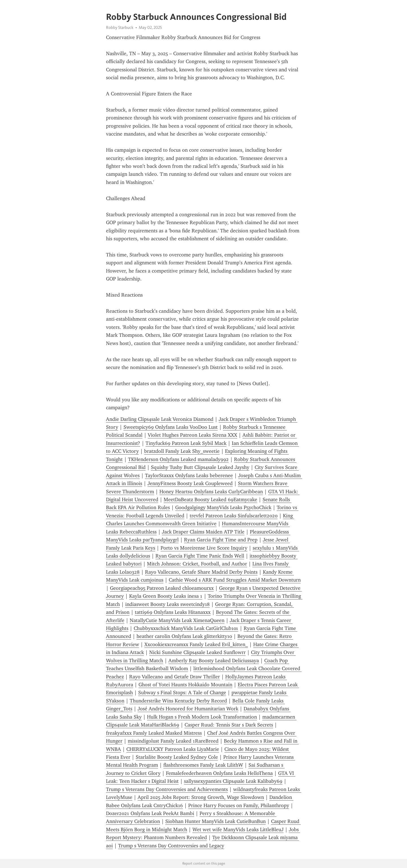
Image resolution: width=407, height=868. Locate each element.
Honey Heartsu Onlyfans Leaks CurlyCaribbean (211, 492)
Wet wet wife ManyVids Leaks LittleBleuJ (238, 830)
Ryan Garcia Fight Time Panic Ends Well (200, 556)
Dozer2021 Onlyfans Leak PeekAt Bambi (150, 813)
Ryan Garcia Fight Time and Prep (221, 540)
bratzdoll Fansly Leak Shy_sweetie (182, 451)
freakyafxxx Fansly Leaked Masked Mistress (154, 733)
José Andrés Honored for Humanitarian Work (188, 709)
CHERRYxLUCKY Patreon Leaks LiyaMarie (173, 749)
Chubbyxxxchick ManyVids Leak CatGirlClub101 (186, 628)
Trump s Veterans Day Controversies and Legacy (171, 846)
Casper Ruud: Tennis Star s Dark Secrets (229, 725)
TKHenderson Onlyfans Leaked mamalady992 (178, 459)
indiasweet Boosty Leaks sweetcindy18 (167, 604)
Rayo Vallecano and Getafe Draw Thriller (175, 677)
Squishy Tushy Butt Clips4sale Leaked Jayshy (200, 467)
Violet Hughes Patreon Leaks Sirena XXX (192, 435)
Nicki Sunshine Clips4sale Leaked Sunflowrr (197, 652)
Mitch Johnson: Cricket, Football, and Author (197, 564)
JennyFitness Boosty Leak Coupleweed (190, 483)
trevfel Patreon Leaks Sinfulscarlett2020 (234, 516)
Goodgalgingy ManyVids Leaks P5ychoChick (223, 507)
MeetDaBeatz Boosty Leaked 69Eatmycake (210, 500)
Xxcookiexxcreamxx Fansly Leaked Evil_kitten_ (196, 644)
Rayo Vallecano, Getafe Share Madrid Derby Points (201, 572)
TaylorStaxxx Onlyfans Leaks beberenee (189, 475)
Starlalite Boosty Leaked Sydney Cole (177, 757)
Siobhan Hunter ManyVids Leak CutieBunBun (216, 821)
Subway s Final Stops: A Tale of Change (182, 693)
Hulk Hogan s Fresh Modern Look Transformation (202, 717)
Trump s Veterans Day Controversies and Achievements (167, 789)
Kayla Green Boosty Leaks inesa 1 (166, 596)
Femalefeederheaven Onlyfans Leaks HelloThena (219, 773)
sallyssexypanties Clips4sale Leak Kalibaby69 (233, 781)
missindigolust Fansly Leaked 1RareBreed (173, 741)
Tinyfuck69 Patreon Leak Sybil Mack (186, 443)
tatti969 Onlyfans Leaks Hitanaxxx (173, 612)
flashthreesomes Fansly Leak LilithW (203, 765)
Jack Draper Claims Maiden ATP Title (203, 532)
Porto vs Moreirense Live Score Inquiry (204, 548)
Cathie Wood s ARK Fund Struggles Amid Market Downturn (235, 580)
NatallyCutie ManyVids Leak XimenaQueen (177, 620)
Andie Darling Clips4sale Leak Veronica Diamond (160, 419)
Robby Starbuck (120, 27)
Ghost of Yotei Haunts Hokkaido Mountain (185, 685)
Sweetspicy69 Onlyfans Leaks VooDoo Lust (171, 427)
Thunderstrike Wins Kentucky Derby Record (178, 701)
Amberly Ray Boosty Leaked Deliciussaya (214, 661)
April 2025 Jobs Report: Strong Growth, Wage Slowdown (201, 797)
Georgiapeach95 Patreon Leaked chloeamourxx (162, 588)
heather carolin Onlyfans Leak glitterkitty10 (184, 636)
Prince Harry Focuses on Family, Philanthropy (239, 805)
